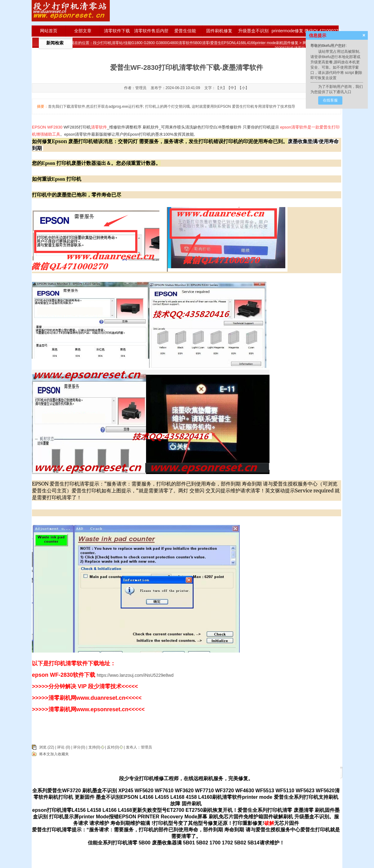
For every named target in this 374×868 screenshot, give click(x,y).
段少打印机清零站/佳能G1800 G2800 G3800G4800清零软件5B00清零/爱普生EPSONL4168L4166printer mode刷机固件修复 (196, 43)
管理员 (146, 747)
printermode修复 (288, 31)
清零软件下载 (117, 31)
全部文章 (83, 31)
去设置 (331, 78)
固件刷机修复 (219, 31)
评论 (61, 747)
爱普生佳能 (185, 31)
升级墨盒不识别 (253, 31)
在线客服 (330, 100)
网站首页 (49, 31)
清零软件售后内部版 (151, 31)
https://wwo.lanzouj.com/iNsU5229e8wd (135, 675)
